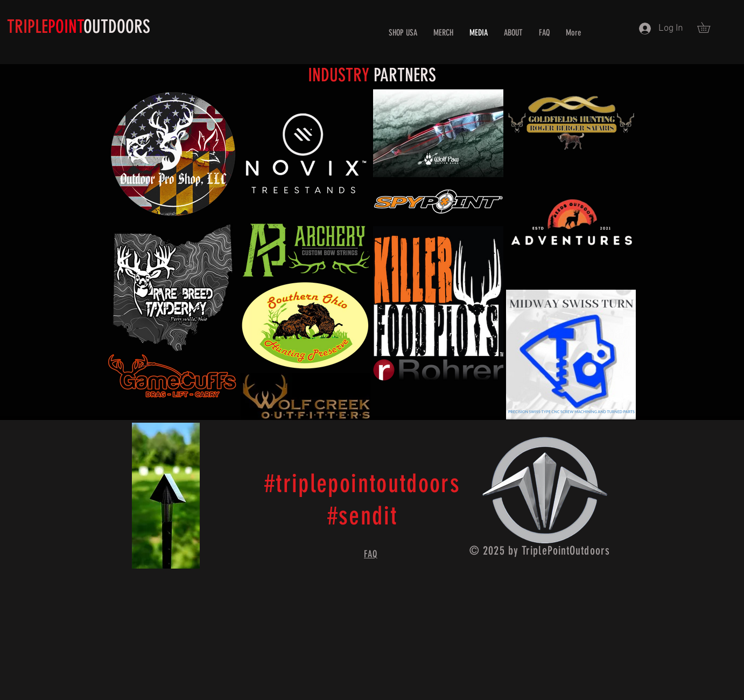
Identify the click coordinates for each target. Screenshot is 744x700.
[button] (709, 27)
